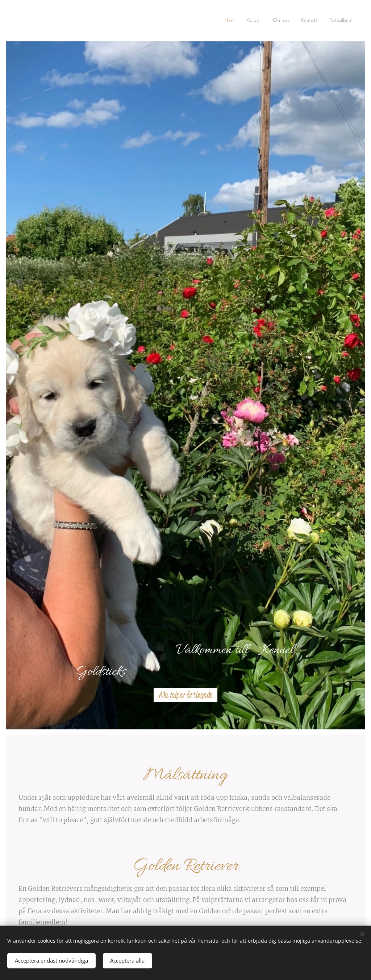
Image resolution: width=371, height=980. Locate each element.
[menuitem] (219, 21)
